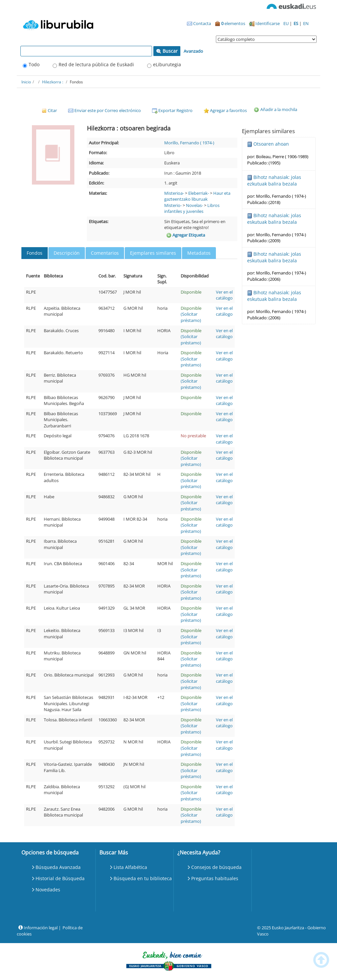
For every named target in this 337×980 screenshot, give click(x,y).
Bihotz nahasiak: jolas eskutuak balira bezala (274, 219)
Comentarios (105, 253)
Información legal (38, 928)
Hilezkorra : (53, 82)
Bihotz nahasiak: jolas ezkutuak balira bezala (274, 180)
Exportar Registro (172, 110)
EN (306, 23)
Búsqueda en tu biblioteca (143, 878)
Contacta (199, 23)
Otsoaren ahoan (271, 144)
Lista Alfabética (130, 867)
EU (286, 23)
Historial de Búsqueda (60, 878)
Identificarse (264, 23)
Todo (34, 64)
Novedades (48, 890)
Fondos (35, 253)
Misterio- (173, 205)
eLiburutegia (167, 64)
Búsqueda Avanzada (58, 867)
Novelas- (194, 205)
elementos (230, 23)
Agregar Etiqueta (186, 235)
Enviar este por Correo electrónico (104, 110)
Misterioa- (174, 193)
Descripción (67, 253)
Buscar (167, 51)
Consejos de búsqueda (216, 867)
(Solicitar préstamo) (191, 317)
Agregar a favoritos (225, 110)
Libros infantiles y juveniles (192, 208)
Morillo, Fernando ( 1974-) (189, 143)
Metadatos (199, 253)
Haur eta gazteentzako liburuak (197, 196)
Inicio (26, 82)
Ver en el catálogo (224, 295)
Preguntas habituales (215, 878)
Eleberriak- (199, 193)
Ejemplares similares (153, 253)
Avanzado (193, 51)
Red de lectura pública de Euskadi (96, 64)
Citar (49, 110)
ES (296, 23)
